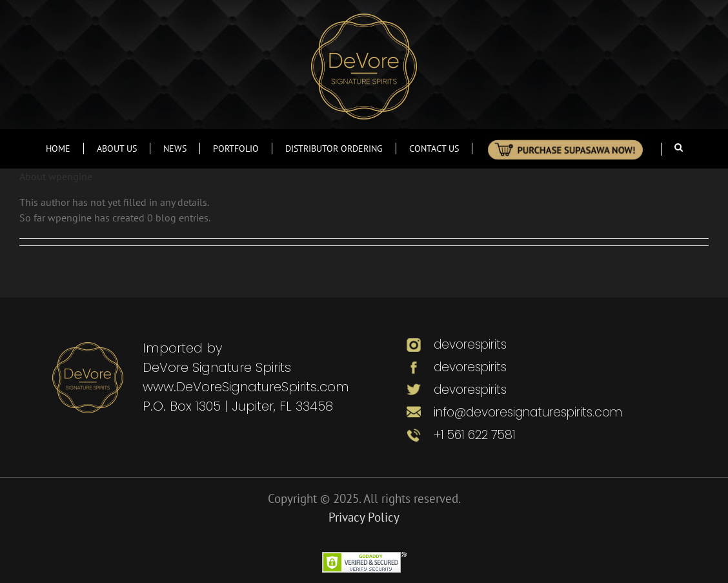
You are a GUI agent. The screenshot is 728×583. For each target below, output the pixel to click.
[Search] (679, 147)
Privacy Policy (364, 517)
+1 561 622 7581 (475, 435)
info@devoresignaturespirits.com (528, 412)
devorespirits (469, 344)
